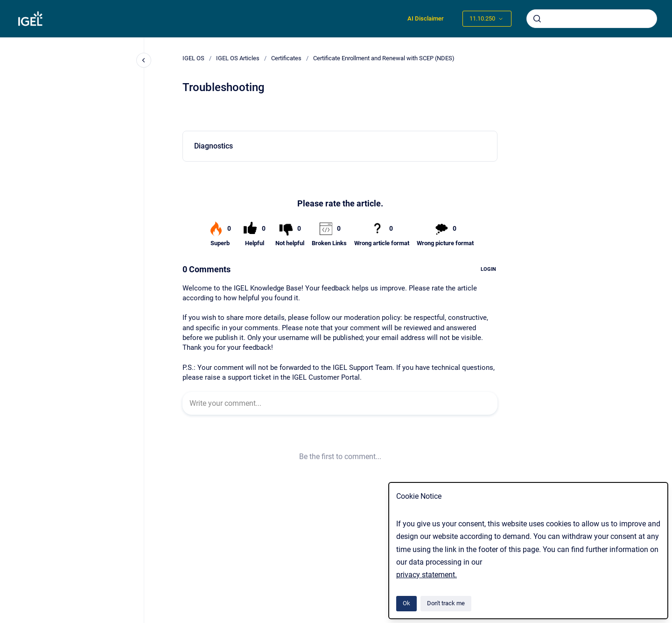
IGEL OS (193, 58)
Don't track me (446, 603)
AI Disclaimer (426, 18)
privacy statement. (427, 575)
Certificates (286, 58)
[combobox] (592, 19)
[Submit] (537, 19)
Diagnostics (213, 146)
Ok (406, 603)
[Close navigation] (144, 60)
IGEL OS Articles (238, 58)
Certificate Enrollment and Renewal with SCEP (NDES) (384, 58)
